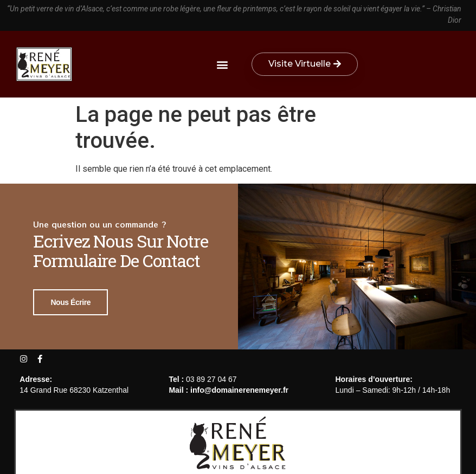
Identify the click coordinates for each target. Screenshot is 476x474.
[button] (222, 64)
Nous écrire (70, 302)
